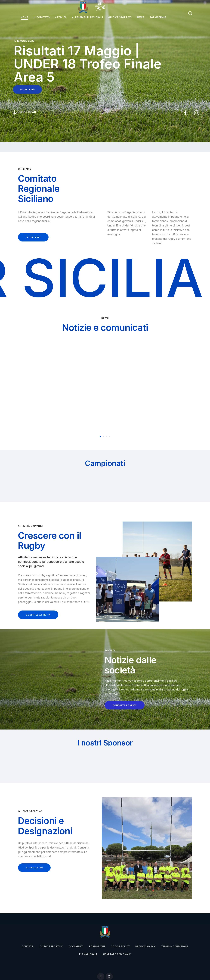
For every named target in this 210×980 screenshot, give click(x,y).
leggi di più (27, 89)
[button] (100, 437)
